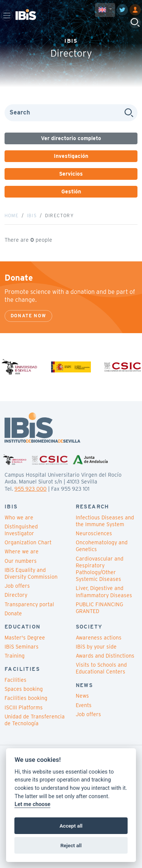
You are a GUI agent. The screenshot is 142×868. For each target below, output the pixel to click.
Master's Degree (25, 638)
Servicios (71, 174)
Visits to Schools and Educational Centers (101, 668)
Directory (16, 595)
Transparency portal (29, 604)
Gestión (71, 192)
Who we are (19, 517)
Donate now (28, 316)
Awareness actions (99, 638)
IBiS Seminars (22, 647)
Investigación (71, 156)
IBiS (32, 215)
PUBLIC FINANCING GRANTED (99, 608)
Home (12, 215)
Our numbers (21, 561)
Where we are (22, 551)
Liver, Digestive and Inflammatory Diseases (104, 592)
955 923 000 (30, 489)
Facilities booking (26, 698)
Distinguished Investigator (21, 530)
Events (84, 705)
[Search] (71, 113)
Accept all (71, 826)
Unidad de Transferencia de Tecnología (35, 720)
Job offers (17, 586)
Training (15, 656)
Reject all (71, 845)
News (82, 696)
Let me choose (32, 804)
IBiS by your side (96, 647)
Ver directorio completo (71, 138)
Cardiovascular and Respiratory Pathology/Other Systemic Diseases (100, 569)
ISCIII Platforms (24, 707)
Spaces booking (24, 689)
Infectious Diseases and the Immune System (105, 521)
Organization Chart (28, 542)
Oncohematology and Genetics (102, 546)
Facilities (16, 680)
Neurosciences (94, 533)
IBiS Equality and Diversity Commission (31, 573)
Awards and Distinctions (105, 656)
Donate (13, 613)
